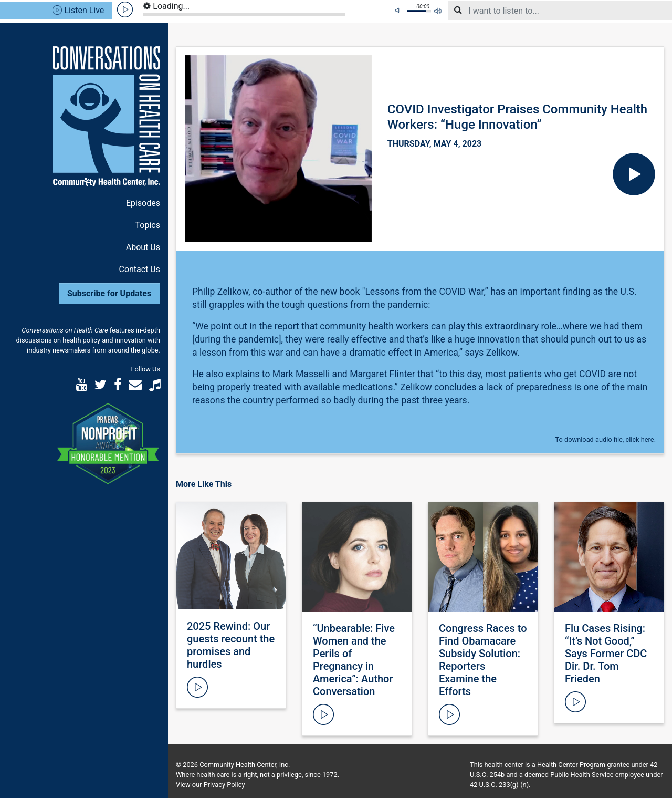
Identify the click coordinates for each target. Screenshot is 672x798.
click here (640, 439)
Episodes (143, 203)
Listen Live (78, 10)
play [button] (125, 10)
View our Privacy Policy (210, 785)
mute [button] (399, 11)
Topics (148, 225)
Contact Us (139, 269)
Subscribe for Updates (109, 293)
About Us (143, 247)
